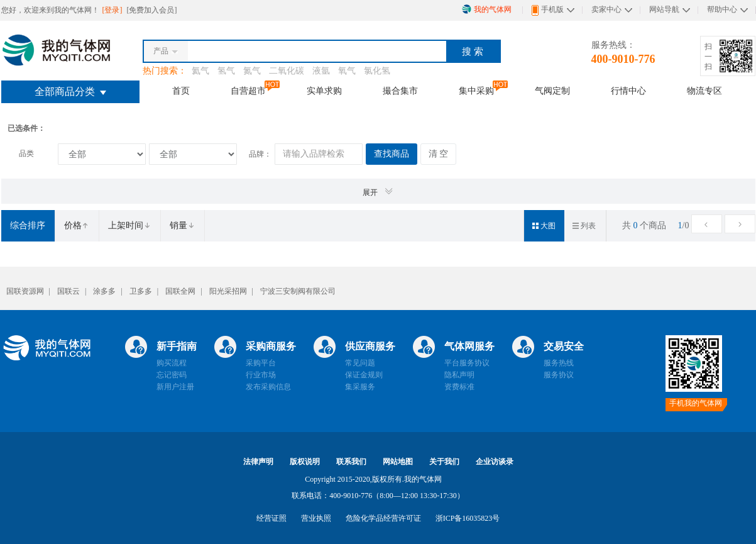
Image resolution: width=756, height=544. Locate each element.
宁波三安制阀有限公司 (298, 291)
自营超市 (248, 91)
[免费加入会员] (152, 10)
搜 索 (473, 52)
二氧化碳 (287, 71)
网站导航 (664, 9)
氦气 (200, 71)
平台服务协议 (467, 363)
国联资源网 (25, 291)
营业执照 (316, 518)
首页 (181, 91)
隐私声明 (459, 375)
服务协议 (559, 375)
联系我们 (351, 462)
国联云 (68, 291)
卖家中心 (606, 9)
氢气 (226, 71)
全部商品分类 (70, 92)
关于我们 (444, 462)
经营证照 (271, 518)
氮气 (252, 71)
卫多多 (141, 291)
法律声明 (258, 462)
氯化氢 (377, 71)
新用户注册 (175, 387)
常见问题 (360, 363)
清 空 (439, 154)
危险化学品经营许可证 (383, 518)
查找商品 (392, 154)
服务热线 (559, 363)
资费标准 (459, 387)
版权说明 (305, 462)
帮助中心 (722, 9)
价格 (77, 225)
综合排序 (28, 225)
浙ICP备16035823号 (468, 518)
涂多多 (104, 291)
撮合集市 (400, 91)
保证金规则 (364, 375)
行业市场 (261, 375)
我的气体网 (487, 9)
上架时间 (129, 225)
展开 (378, 192)
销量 (182, 225)
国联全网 (180, 291)
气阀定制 (552, 91)
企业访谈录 (495, 462)
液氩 (321, 71)
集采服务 (360, 387)
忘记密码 (172, 375)
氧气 (347, 71)
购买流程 (172, 363)
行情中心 (628, 91)
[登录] (113, 10)
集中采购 (476, 91)
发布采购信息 (268, 387)
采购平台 (261, 363)
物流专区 (704, 91)
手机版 (548, 10)
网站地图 (398, 462)
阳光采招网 (228, 291)
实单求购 (324, 91)
